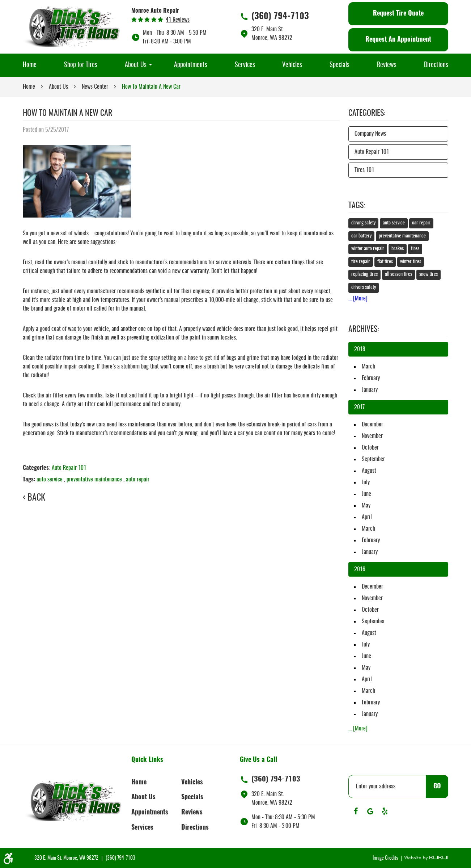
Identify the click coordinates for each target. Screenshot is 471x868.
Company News (370, 134)
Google (370, 811)
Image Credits (386, 858)
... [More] (358, 299)
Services (245, 65)
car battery (361, 236)
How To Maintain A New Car (151, 87)
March (368, 367)
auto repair (138, 480)
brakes (398, 249)
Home (30, 65)
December (372, 425)
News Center (95, 87)
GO (437, 787)
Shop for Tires (81, 65)
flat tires (385, 262)
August (369, 471)
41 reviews (178, 20)
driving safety (363, 223)
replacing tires (364, 274)
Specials (340, 65)
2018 (360, 349)
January (370, 390)
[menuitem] (30, 65)
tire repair (361, 262)
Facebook (356, 811)
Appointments (191, 65)
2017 (359, 407)
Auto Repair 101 (69, 468)
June (366, 494)
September (373, 459)
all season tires (398, 274)
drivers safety (364, 287)
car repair (421, 223)
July (366, 483)
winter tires (411, 262)
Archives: (364, 329)
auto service (50, 480)
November (372, 436)
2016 (360, 569)
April (367, 517)
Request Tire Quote (398, 14)
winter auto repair (368, 249)
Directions (436, 65)
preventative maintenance (94, 480)
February (371, 378)
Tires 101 (364, 170)
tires (415, 249)
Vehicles (292, 65)
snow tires (428, 274)
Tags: (357, 206)
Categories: (367, 113)
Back (36, 498)
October (370, 448)
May (366, 506)
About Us (136, 65)
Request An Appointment (398, 40)
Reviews (387, 65)
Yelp (385, 811)
